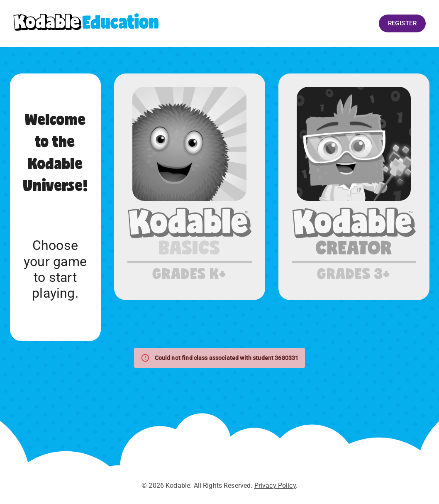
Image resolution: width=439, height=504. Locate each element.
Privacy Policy (275, 486)
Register (402, 23)
